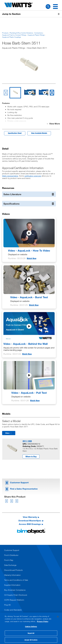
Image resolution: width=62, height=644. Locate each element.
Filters (9, 433)
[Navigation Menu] (55, 7)
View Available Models (39, 133)
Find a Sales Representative (21, 489)
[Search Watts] (48, 7)
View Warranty (30, 517)
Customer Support (16, 482)
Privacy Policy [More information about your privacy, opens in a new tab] (43, 621)
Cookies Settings (31, 626)
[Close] (58, 617)
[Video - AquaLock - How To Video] (29, 240)
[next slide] (52, 93)
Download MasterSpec (30, 521)
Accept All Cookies (31, 640)
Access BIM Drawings (30, 524)
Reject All (31, 633)
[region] (31, 628)
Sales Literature (29, 194)
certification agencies (33, 176)
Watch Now (32, 258)
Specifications (29, 204)
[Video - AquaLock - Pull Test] (29, 382)
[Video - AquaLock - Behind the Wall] (29, 334)
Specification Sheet (15, 133)
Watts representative (10, 176)
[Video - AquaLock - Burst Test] (29, 286)
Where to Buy (31, 456)
